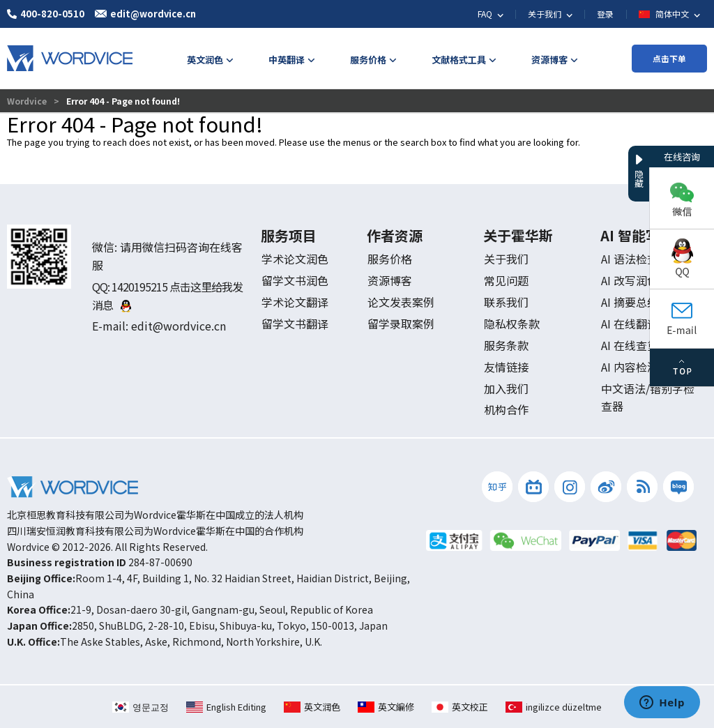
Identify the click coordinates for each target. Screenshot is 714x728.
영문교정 (140, 707)
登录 (605, 14)
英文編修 (386, 707)
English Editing (226, 707)
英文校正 (460, 707)
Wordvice (28, 101)
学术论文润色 (295, 259)
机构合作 (506, 409)
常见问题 (506, 280)
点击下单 (669, 58)
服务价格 (390, 259)
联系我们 (506, 302)
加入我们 (506, 388)
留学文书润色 (295, 280)
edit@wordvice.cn (178, 326)
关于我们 (506, 259)
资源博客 (390, 280)
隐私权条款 (512, 324)
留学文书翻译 (295, 324)
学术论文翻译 (295, 302)
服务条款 (506, 345)
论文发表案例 (401, 302)
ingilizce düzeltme (554, 707)
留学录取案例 (401, 324)
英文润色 (312, 707)
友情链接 (506, 367)
